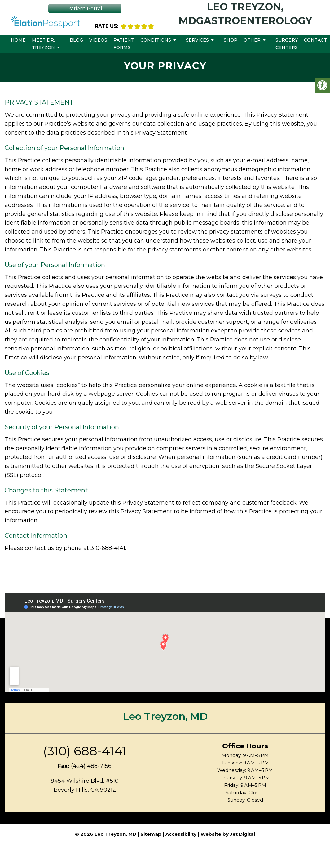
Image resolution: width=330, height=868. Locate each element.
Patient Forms (124, 44)
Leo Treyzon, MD (165, 716)
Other (252, 40)
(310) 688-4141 (85, 751)
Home (18, 40)
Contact (315, 40)
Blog (76, 40)
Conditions (156, 40)
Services (197, 40)
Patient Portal (85, 9)
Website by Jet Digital (228, 834)
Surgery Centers (287, 44)
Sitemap (151, 834)
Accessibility (181, 834)
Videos (98, 40)
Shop (231, 40)
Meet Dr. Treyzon (43, 44)
